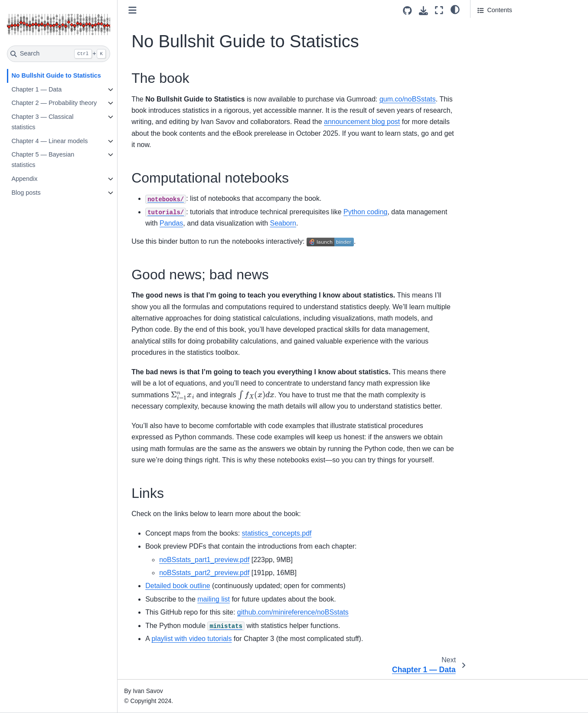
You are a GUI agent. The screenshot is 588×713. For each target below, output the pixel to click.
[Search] (59, 54)
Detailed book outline (178, 586)
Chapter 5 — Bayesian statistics (43, 160)
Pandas (171, 223)
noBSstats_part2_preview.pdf (204, 573)
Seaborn (283, 223)
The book (491, 26)
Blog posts (26, 193)
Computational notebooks (513, 39)
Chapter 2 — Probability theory (54, 103)
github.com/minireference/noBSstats (293, 612)
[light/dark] (455, 9)
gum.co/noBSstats (408, 99)
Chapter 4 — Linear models (49, 141)
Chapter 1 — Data (36, 89)
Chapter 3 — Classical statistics (42, 122)
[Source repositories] (407, 11)
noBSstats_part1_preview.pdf (204, 560)
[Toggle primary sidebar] (132, 10)
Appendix (24, 179)
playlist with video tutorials (191, 639)
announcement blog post (362, 122)
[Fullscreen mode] (439, 10)
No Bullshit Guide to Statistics (56, 75)
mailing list (214, 599)
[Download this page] (423, 11)
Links (485, 62)
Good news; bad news (508, 51)
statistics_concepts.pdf (277, 533)
